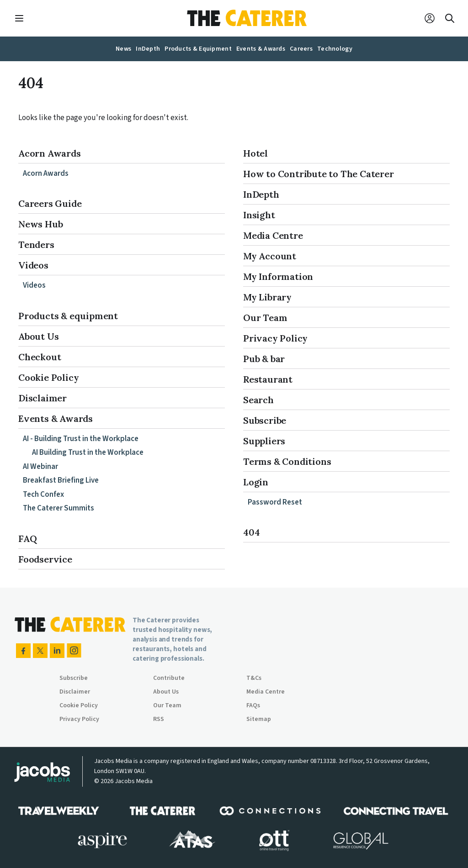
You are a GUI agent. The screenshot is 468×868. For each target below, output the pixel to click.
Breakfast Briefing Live (61, 480)
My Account (270, 256)
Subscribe (265, 420)
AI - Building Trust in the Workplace (81, 439)
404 (251, 532)
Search (258, 400)
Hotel (255, 153)
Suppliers (264, 441)
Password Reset (275, 502)
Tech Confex (43, 494)
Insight (259, 215)
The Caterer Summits (58, 508)
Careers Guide (50, 203)
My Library (267, 297)
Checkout (40, 357)
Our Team (265, 318)
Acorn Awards (50, 153)
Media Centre (273, 235)
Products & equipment (68, 316)
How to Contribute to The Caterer (319, 174)
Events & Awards (56, 418)
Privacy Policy (275, 338)
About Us (38, 336)
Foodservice (45, 559)
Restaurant (268, 379)
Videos (33, 265)
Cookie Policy (48, 377)
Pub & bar (264, 359)
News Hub (40, 224)
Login (256, 482)
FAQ (27, 539)
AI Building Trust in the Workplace (88, 452)
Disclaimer (43, 398)
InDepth (261, 194)
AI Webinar (40, 467)
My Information (278, 276)
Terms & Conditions (287, 461)
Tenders (36, 245)
